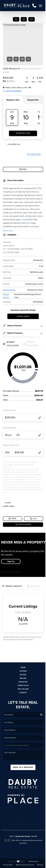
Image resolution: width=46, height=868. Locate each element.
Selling (23, 678)
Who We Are (23, 689)
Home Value (23, 685)
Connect (23, 693)
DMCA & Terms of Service (25, 865)
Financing (23, 682)
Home (23, 667)
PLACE (34, 836)
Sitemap (40, 865)
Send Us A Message (23, 767)
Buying (23, 675)
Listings (23, 671)
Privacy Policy (8, 865)
